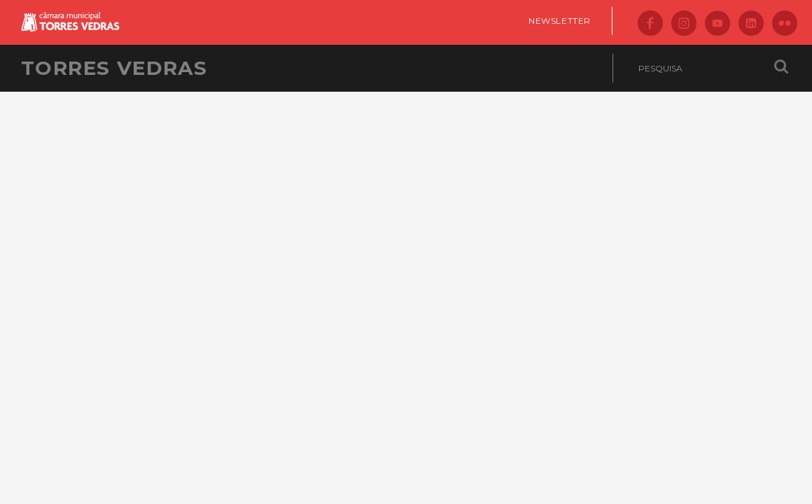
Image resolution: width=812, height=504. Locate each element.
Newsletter (560, 21)
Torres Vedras (114, 68)
